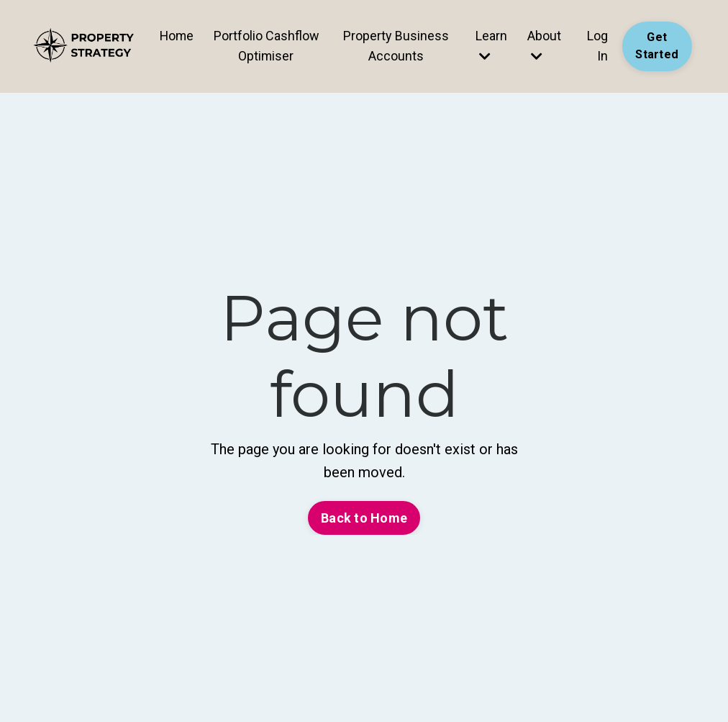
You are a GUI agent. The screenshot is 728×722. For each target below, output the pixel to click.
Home (177, 35)
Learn (491, 45)
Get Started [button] (657, 46)
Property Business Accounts (396, 45)
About (543, 45)
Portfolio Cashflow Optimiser (267, 45)
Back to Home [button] (364, 518)
